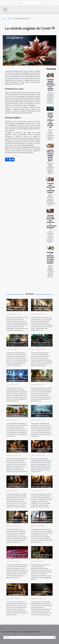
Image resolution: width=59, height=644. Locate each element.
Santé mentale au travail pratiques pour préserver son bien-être (42, 310)
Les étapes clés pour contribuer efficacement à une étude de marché (51, 85)
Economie (5, 632)
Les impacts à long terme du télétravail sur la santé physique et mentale (17, 345)
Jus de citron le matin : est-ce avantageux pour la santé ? (17, 594)
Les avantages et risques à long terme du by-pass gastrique (17, 522)
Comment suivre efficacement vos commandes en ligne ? (51, 188)
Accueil (5, 19)
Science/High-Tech (29, 632)
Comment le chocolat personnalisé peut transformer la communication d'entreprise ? (52, 222)
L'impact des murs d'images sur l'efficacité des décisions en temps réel (50, 120)
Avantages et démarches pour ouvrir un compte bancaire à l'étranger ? (50, 258)
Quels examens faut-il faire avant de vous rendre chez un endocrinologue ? (42, 522)
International (13, 632)
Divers (38, 632)
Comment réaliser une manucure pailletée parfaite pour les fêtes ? (50, 155)
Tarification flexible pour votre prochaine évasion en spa (17, 310)
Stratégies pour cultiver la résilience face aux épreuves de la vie (42, 416)
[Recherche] (29, 3)
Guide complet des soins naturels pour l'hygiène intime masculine (42, 380)
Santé (10, 19)
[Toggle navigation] (5, 10)
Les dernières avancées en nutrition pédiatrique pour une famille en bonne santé (17, 486)
